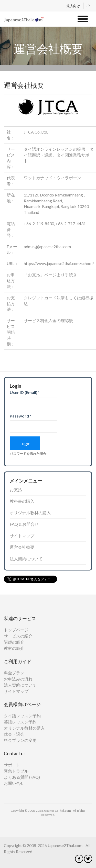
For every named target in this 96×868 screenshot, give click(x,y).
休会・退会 (14, 734)
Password (21, 416)
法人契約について (26, 559)
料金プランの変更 (20, 740)
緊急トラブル (16, 771)
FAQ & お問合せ (24, 524)
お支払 (16, 490)
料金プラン (14, 673)
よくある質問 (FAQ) (22, 777)
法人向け (74, 6)
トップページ (16, 630)
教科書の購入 (22, 501)
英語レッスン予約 (20, 722)
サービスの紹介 (18, 636)
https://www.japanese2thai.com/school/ (59, 263)
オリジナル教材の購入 (30, 513)
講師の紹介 (14, 642)
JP (88, 6)
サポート (12, 765)
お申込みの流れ (18, 679)
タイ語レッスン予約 (22, 716)
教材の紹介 (14, 648)
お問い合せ (14, 783)
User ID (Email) (24, 392)
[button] (83, 18)
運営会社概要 (22, 547)
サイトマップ (22, 536)
